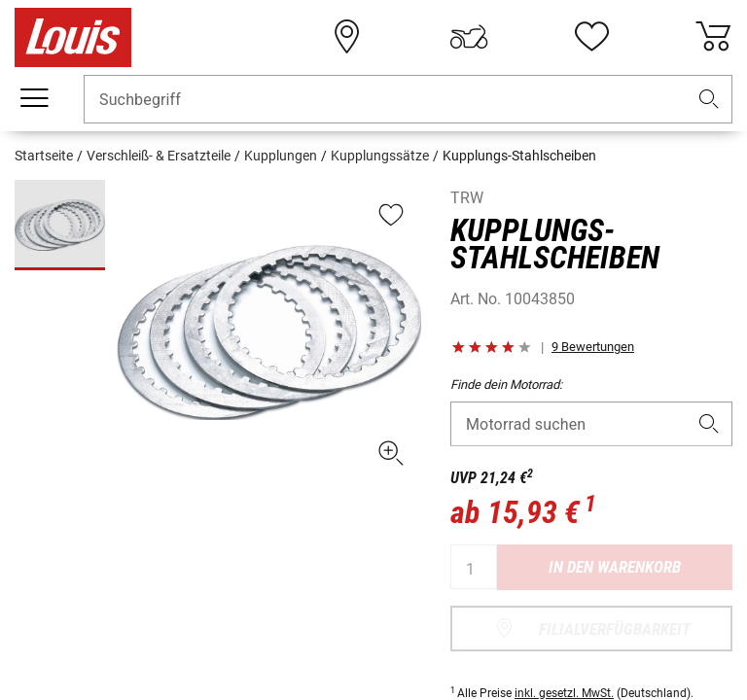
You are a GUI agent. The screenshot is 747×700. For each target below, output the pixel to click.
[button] (709, 100)
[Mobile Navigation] (34, 98)
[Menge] (474, 567)
